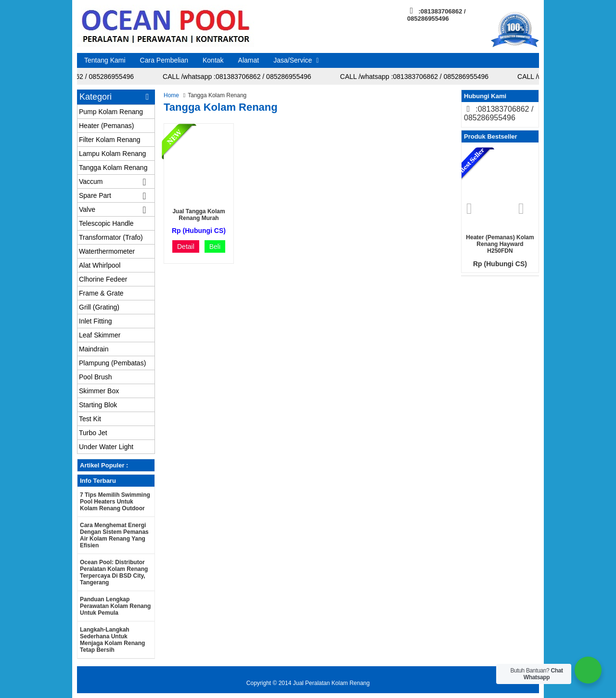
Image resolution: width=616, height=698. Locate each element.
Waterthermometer (107, 251)
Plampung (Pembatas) (112, 363)
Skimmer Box (99, 391)
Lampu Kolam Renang (112, 154)
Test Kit (90, 419)
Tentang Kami (105, 60)
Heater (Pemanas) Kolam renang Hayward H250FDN (500, 244)
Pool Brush (95, 377)
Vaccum (91, 181)
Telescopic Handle (106, 223)
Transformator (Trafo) (111, 237)
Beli (215, 246)
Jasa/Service (293, 60)
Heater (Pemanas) (106, 126)
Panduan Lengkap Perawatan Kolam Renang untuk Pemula (115, 606)
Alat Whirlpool (100, 265)
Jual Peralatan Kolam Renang (331, 683)
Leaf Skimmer (100, 335)
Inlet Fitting (95, 321)
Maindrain (94, 349)
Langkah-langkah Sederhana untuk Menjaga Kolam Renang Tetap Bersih (112, 640)
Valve (87, 209)
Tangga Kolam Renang (113, 168)
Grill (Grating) (99, 307)
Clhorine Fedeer (103, 279)
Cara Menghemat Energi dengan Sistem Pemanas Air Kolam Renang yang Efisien (114, 535)
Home (171, 95)
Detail (186, 246)
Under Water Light (106, 447)
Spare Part (95, 195)
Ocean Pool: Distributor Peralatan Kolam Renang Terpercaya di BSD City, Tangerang (114, 572)
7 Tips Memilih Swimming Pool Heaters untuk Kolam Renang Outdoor (115, 502)
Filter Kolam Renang (110, 140)
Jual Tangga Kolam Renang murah (199, 215)
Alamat (249, 60)
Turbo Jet (93, 433)
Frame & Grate (101, 293)
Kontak (213, 60)
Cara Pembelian (164, 60)
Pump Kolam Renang (111, 112)
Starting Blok (98, 405)
